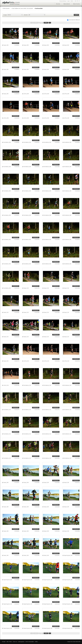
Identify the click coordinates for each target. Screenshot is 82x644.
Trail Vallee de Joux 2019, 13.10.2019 (22, 8)
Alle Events (6, 8)
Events (58, 4)
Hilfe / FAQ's (9, 642)
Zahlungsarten (21, 642)
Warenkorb (67, 4)
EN (76, 1)
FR (78, 1)
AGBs (36, 642)
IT (79, 1)
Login (68, 1)
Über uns (15, 642)
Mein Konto (76, 4)
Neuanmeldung (63, 1)
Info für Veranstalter (30, 642)
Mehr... (72, 1)
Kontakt (4, 642)
